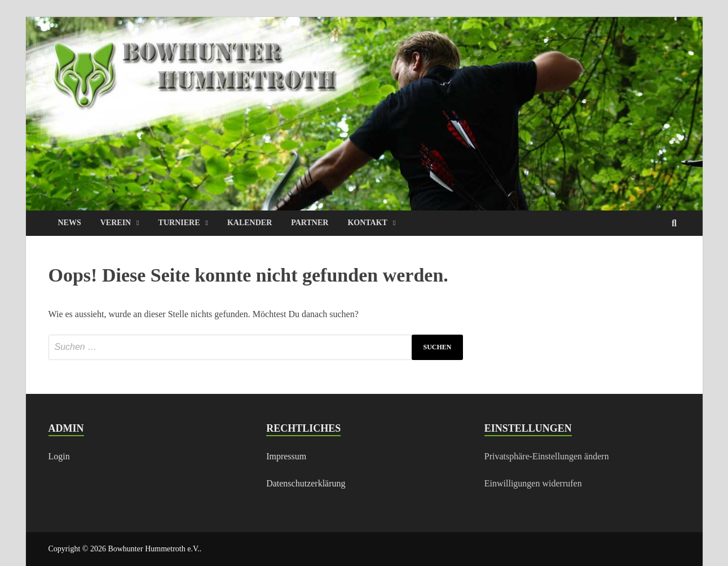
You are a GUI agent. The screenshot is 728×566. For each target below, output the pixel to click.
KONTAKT (367, 223)
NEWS (70, 223)
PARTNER (310, 223)
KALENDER (250, 223)
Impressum (286, 456)
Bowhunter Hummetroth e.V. (153, 549)
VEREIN (116, 223)
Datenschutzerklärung (306, 483)
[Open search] (674, 224)
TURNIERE (179, 223)
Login (59, 456)
